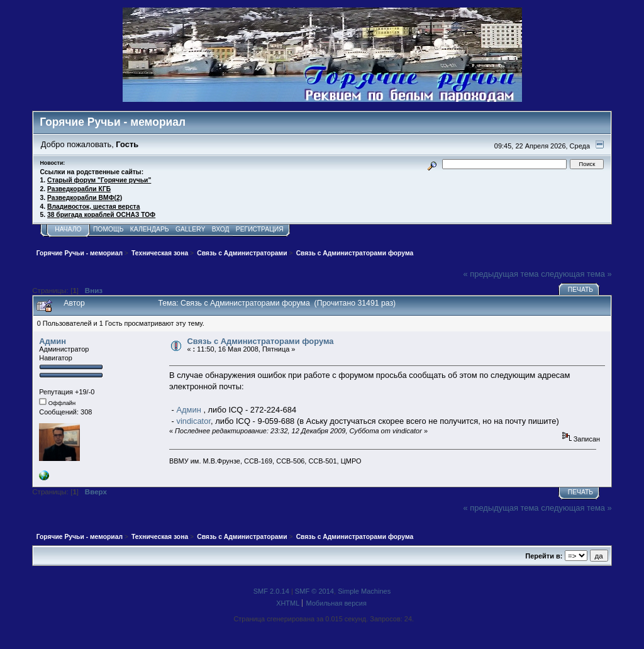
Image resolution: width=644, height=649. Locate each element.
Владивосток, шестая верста (93, 207)
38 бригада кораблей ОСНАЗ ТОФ (101, 215)
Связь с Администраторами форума (260, 341)
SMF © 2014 (314, 591)
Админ (53, 341)
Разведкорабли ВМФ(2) (85, 198)
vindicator (193, 421)
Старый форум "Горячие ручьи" (99, 180)
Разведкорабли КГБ (79, 189)
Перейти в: (544, 556)
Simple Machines (364, 591)
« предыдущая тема (501, 274)
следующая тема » (576, 274)
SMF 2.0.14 (271, 591)
